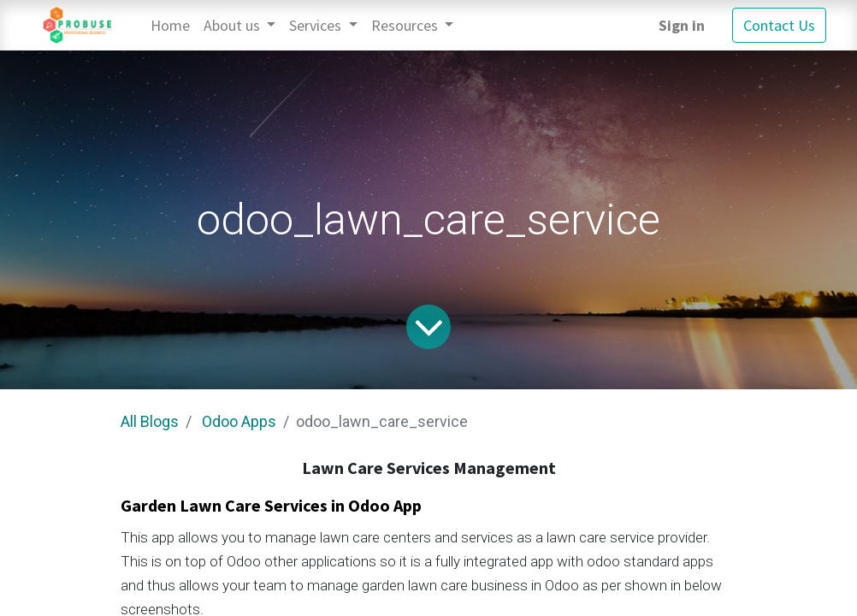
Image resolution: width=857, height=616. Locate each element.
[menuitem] (170, 25)
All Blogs (150, 421)
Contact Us (779, 25)
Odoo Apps (239, 421)
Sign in (682, 25)
